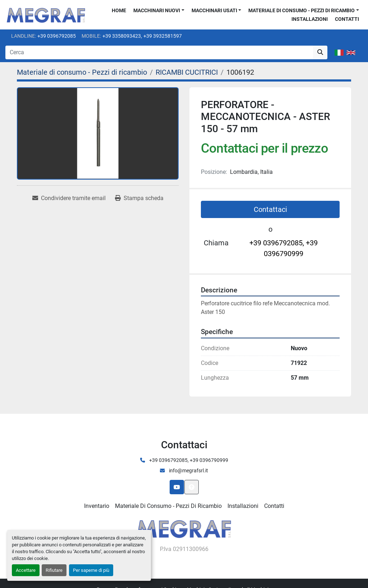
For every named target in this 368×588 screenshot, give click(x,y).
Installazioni (310, 19)
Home (119, 10)
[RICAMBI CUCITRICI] (187, 72)
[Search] (159, 52)
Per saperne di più (91, 570)
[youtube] (177, 487)
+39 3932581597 (163, 36)
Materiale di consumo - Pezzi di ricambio (302, 10)
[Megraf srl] (184, 528)
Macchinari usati (214, 10)
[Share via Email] (69, 198)
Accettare (26, 570)
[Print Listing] (139, 198)
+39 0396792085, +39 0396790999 (284, 248)
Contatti (347, 19)
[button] (159, 11)
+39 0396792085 (57, 36)
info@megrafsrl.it (188, 471)
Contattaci (270, 209)
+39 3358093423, (122, 36)
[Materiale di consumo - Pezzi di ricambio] (82, 72)
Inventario (97, 506)
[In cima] (192, 487)
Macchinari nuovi (157, 10)
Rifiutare (54, 570)
